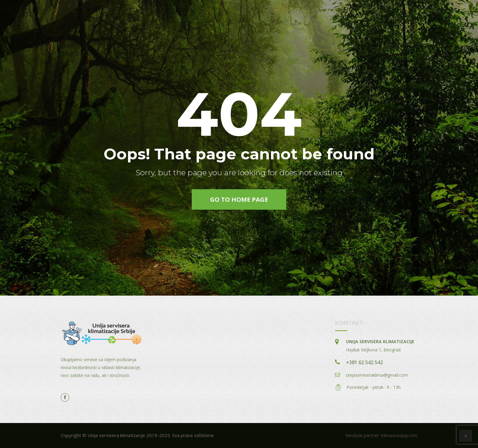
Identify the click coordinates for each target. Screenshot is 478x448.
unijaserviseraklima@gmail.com (377, 375)
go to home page (239, 199)
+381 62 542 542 (364, 362)
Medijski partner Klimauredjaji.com (381, 435)
